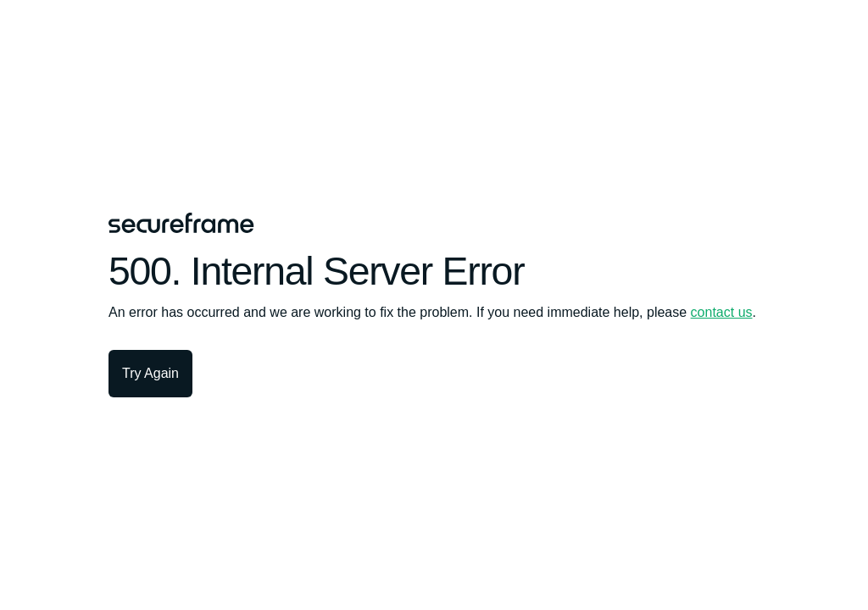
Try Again (150, 373)
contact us (722, 312)
